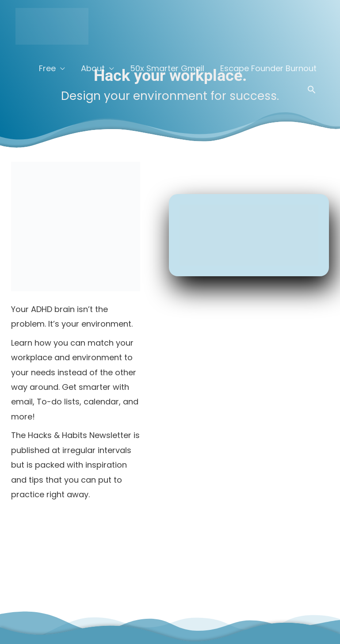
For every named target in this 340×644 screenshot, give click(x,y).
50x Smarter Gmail (167, 68)
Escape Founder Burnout (268, 68)
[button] (311, 90)
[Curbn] (52, 25)
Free (47, 68)
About (93, 68)
